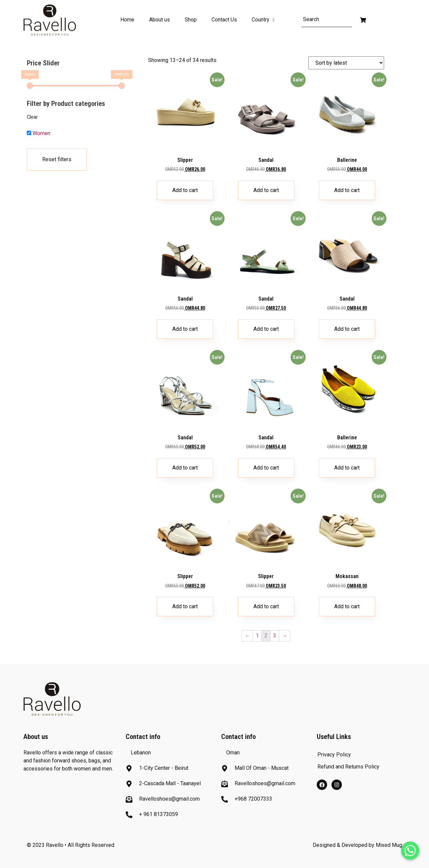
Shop (191, 20)
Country (263, 20)
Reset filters (57, 159)
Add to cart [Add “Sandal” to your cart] (266, 190)
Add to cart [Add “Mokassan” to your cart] (347, 606)
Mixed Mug (389, 845)
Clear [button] (32, 117)
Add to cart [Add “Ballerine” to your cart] (347, 190)
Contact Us (224, 20)
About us (160, 20)
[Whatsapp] (410, 851)
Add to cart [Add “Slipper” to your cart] (185, 190)
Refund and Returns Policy (348, 767)
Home (127, 20)
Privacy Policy (334, 755)
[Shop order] (346, 63)
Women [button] (41, 133)
